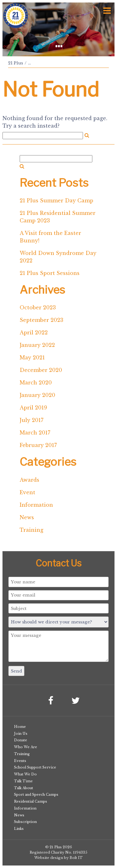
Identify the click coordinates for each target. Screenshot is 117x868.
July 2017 (32, 420)
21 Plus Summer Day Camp (56, 201)
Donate (21, 740)
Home (20, 727)
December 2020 (41, 370)
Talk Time (23, 781)
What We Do (25, 774)
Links (19, 829)
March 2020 (36, 383)
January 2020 (37, 395)
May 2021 (32, 358)
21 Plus (16, 63)
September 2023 (41, 320)
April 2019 (33, 408)
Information (36, 505)
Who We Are (26, 747)
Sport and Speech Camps (36, 794)
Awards (29, 480)
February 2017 (38, 445)
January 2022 (37, 345)
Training (32, 530)
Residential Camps (31, 801)
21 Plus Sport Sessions (50, 273)
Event (27, 492)
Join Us (21, 733)
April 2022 (34, 332)
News (27, 517)
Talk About (24, 788)
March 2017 (35, 433)
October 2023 (38, 307)
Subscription (25, 822)
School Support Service (35, 767)
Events (20, 761)
